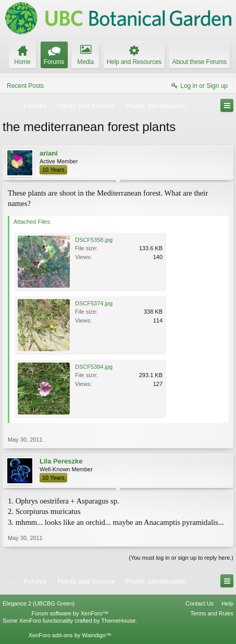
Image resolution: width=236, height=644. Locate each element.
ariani (49, 153)
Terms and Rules (212, 613)
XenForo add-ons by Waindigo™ (70, 635)
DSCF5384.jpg (94, 367)
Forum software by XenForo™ (70, 613)
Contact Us (200, 603)
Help (227, 603)
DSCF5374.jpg (94, 303)
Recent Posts (25, 86)
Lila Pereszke (61, 461)
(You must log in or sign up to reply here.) (181, 558)
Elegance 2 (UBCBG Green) (39, 603)
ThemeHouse (118, 621)
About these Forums (200, 62)
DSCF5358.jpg (94, 240)
